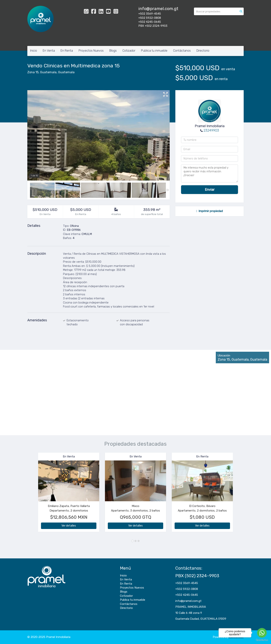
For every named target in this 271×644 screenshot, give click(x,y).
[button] (33, 494)
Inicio (34, 51)
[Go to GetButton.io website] (262, 640)
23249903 (211, 130)
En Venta (49, 51)
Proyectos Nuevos (91, 51)
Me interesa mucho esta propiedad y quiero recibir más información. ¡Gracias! (210, 173)
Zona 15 (33, 72)
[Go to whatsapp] (262, 633)
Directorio (203, 51)
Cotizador (129, 51)
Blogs (113, 51)
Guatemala (48, 72)
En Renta (67, 51)
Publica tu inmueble (154, 51)
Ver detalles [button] (69, 526)
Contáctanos (182, 51)
